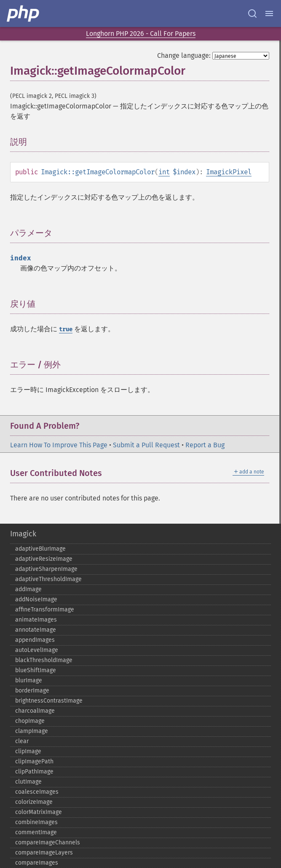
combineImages (36, 822)
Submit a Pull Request (146, 445)
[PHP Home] (24, 14)
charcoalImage (35, 711)
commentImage (36, 832)
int (164, 172)
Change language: (184, 55)
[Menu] (269, 14)
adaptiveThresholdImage (48, 579)
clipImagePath (34, 761)
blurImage (29, 680)
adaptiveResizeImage (44, 559)
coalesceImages (37, 792)
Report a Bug (205, 445)
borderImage (32, 691)
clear (22, 741)
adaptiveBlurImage (40, 549)
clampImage (32, 731)
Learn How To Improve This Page (59, 445)
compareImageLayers (44, 853)
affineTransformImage (45, 610)
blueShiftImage (36, 670)
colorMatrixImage (39, 812)
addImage (28, 589)
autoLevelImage (37, 650)
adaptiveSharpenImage (46, 569)
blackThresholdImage (44, 660)
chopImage (30, 721)
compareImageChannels (48, 842)
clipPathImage (34, 772)
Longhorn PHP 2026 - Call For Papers (141, 34)
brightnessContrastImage (49, 701)
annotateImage (36, 630)
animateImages (36, 620)
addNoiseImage (36, 599)
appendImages (35, 640)
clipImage (28, 751)
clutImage (28, 782)
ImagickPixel (229, 172)
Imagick (23, 534)
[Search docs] (252, 14)
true (66, 329)
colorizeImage (34, 802)
